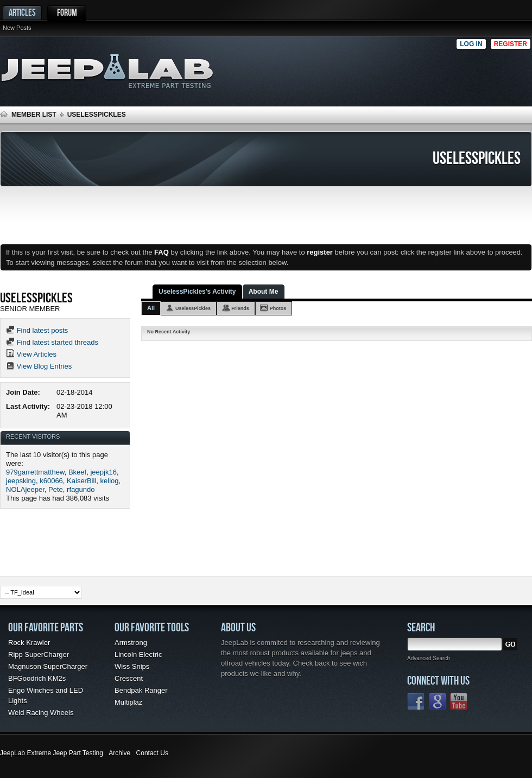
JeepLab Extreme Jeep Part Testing (52, 753)
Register (511, 44)
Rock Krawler (29, 643)
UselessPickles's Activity (197, 292)
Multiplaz (128, 702)
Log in (471, 44)
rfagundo (81, 489)
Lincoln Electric (138, 654)
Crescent (129, 678)
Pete (56, 489)
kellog (110, 481)
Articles (22, 12)
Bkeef (77, 472)
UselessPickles (193, 308)
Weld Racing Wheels (41, 713)
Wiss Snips (132, 666)
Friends (240, 308)
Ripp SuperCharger (39, 654)
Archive (119, 753)
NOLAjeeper (25, 489)
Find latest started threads (52, 342)
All (151, 308)
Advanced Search (429, 658)
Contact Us (152, 753)
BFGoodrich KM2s (37, 678)
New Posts (17, 28)
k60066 (51, 481)
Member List (34, 115)
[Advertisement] (434, 68)
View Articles (31, 354)
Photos (278, 308)
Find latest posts (37, 330)
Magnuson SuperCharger (48, 666)
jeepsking (21, 481)
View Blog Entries (39, 366)
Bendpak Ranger (141, 690)
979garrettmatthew (35, 472)
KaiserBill (81, 481)
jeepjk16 (103, 472)
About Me (264, 292)
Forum (67, 12)
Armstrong (131, 643)
